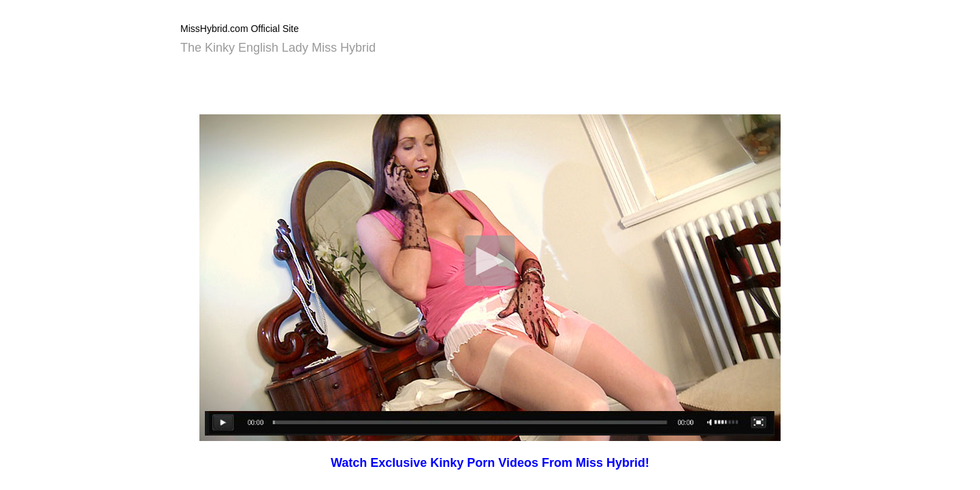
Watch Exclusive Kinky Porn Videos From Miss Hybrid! (490, 463)
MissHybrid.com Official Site (240, 29)
